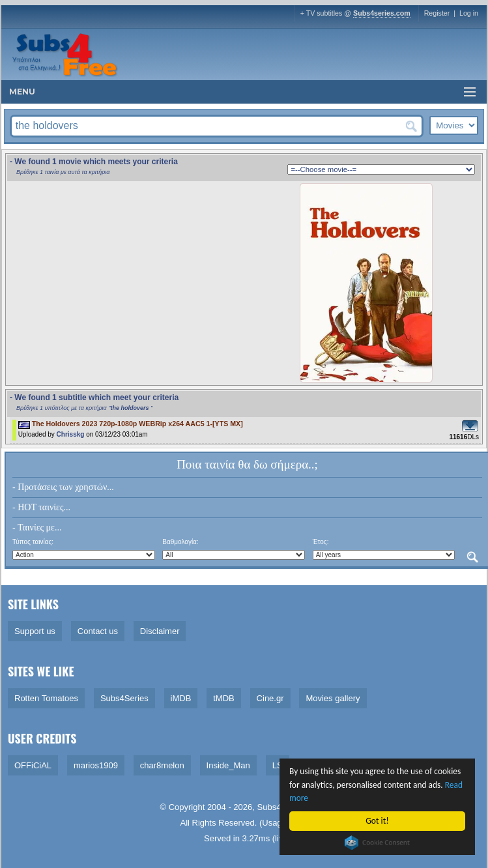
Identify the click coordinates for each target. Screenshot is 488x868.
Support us (35, 631)
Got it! (378, 821)
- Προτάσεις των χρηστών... (63, 487)
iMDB (181, 698)
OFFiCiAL (33, 765)
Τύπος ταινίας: (33, 542)
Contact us (98, 631)
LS (278, 765)
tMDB (224, 698)
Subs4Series (124, 698)
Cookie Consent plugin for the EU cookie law (377, 843)
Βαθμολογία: (180, 542)
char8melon (162, 765)
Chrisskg (71, 434)
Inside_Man (228, 765)
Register (437, 13)
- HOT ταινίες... (41, 507)
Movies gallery (333, 698)
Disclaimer (160, 631)
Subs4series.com (382, 13)
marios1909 (96, 765)
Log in (469, 13)
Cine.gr (270, 698)
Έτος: (321, 542)
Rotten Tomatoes (46, 698)
